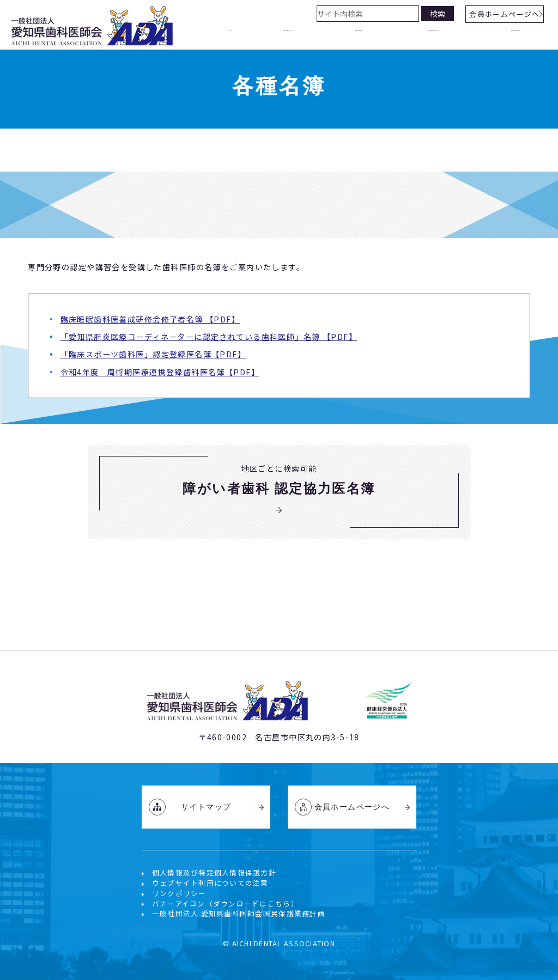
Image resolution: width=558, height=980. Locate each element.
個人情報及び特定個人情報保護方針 (214, 872)
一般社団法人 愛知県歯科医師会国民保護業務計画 (239, 913)
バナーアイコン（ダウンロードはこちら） (225, 903)
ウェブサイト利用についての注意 (210, 883)
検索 (438, 14)
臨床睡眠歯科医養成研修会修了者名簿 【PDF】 (150, 319)
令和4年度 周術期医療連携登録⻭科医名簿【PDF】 (160, 372)
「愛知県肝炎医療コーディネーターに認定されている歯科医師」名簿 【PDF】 (209, 337)
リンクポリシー (179, 893)
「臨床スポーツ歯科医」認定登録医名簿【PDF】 (153, 354)
